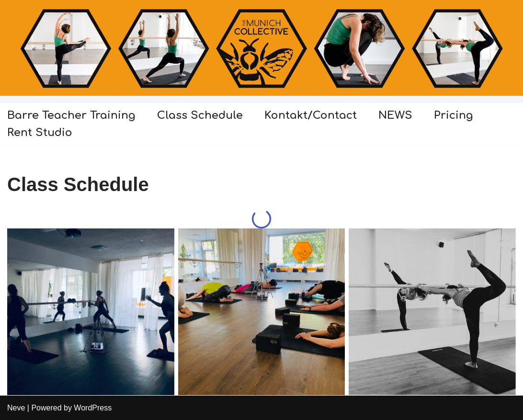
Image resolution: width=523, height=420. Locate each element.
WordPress (93, 408)
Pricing (454, 115)
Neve (16, 408)
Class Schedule (200, 115)
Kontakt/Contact (311, 115)
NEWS (395, 115)
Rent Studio (40, 132)
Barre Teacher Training (71, 115)
